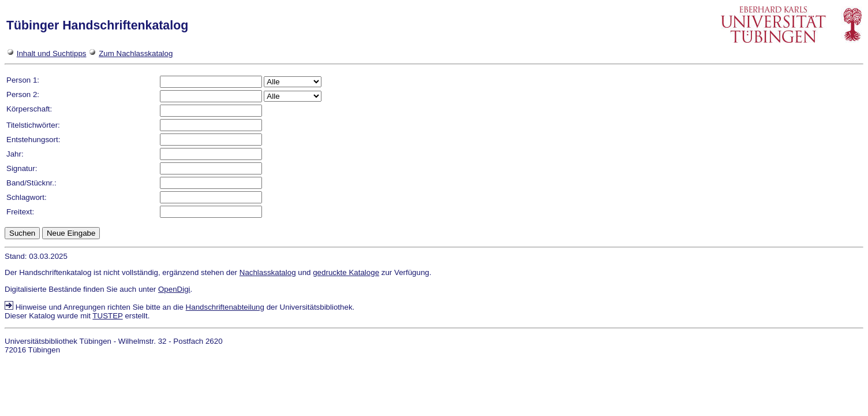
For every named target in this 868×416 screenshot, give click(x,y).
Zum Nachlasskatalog (136, 53)
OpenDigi (174, 289)
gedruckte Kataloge (346, 272)
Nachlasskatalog (268, 272)
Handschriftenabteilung (225, 307)
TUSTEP (107, 316)
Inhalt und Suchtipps (52, 53)
